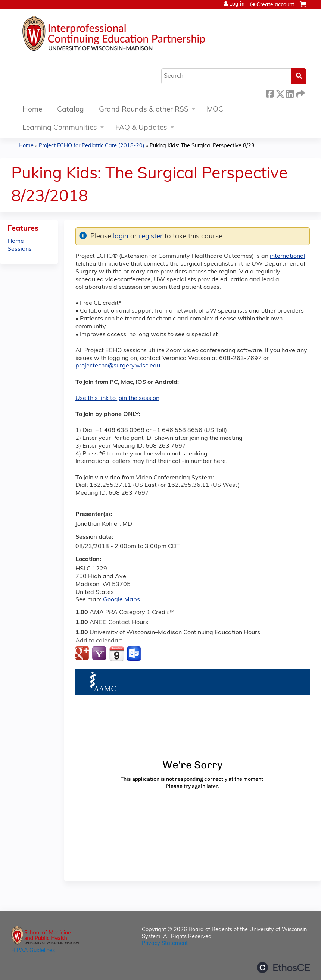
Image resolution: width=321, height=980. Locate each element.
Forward (300, 93)
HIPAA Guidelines (33, 951)
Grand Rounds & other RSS (144, 110)
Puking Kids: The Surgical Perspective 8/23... (204, 146)
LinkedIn (290, 93)
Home (32, 110)
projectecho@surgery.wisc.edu (118, 366)
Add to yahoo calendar (100, 654)
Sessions (20, 249)
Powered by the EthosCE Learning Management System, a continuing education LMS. (283, 968)
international (288, 256)
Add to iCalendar (117, 654)
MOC (215, 110)
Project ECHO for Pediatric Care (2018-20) (92, 146)
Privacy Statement (165, 944)
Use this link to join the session (117, 398)
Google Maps (121, 600)
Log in (237, 4)
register (151, 237)
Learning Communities (60, 128)
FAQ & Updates (141, 128)
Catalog (71, 110)
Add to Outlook (135, 654)
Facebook (269, 93)
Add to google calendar (83, 654)
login (121, 237)
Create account (275, 5)
